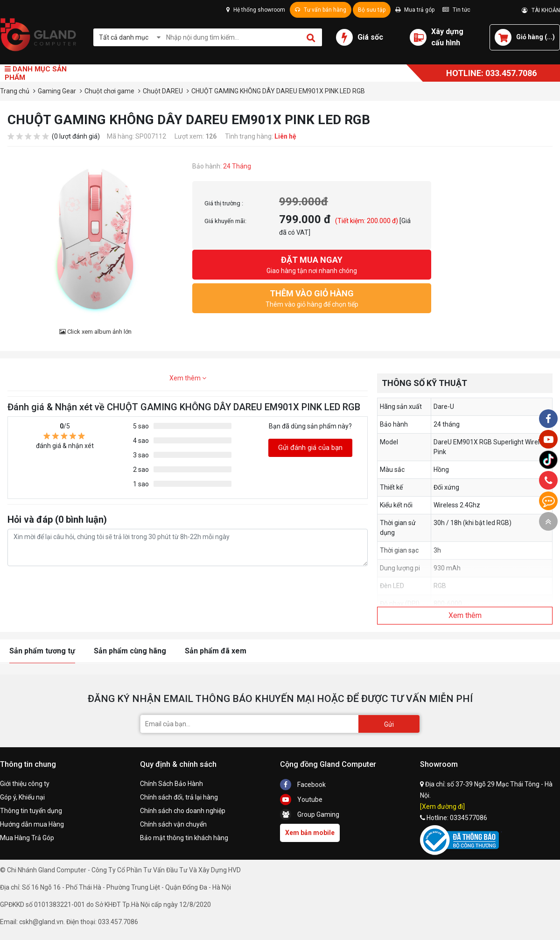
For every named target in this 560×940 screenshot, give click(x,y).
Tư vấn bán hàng (321, 10)
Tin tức (456, 10)
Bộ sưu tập (372, 10)
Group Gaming (310, 814)
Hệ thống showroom (256, 10)
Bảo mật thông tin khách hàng (184, 838)
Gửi (389, 724)
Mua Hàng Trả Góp (27, 838)
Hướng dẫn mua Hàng (32, 824)
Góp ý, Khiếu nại (22, 797)
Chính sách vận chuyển (173, 824)
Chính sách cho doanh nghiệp (183, 811)
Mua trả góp (415, 10)
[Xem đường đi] (442, 807)
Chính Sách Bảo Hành (171, 784)
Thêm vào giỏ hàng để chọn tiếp (312, 298)
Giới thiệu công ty (25, 784)
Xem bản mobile (310, 833)
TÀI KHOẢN (541, 10)
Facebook (303, 785)
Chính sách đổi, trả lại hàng (179, 797)
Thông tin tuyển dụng (31, 811)
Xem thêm (188, 378)
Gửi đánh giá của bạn (310, 448)
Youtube (301, 800)
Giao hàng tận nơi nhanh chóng (312, 264)
